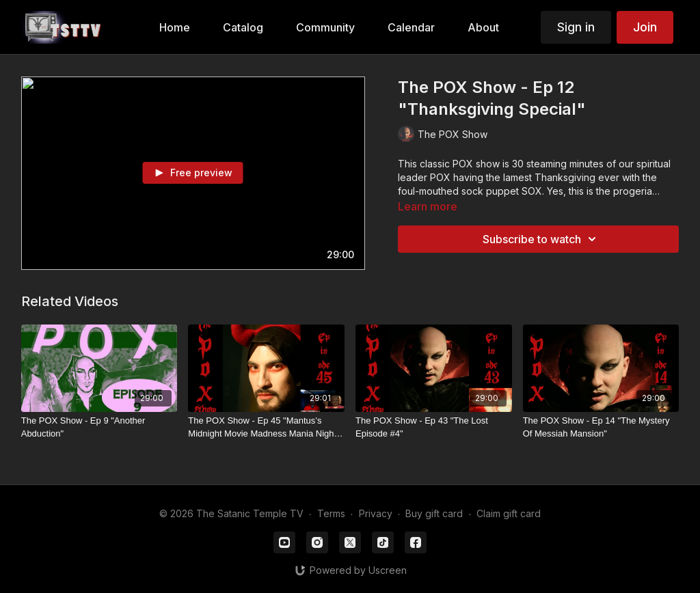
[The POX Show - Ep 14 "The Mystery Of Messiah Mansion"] (601, 427)
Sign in (576, 27)
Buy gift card (434, 513)
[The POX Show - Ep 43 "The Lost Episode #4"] (434, 427)
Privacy (376, 513)
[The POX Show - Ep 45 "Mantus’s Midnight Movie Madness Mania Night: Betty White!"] (266, 427)
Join (645, 27)
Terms (331, 513)
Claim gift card (509, 513)
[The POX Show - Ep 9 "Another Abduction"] (99, 427)
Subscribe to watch (541, 239)
